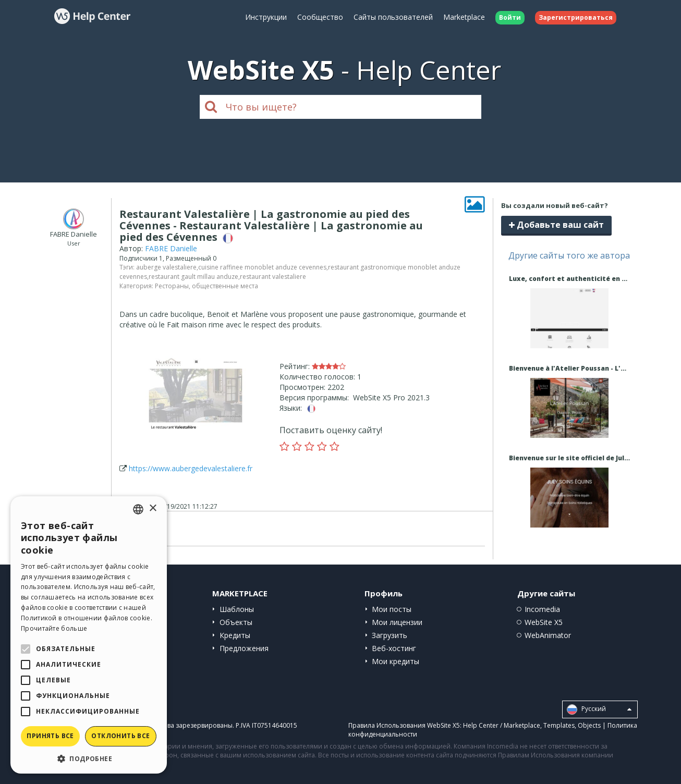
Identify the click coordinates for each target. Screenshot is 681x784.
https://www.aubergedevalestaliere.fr (191, 468)
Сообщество (320, 17)
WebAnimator (548, 635)
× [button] (153, 509)
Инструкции (266, 17)
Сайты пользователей (393, 17)
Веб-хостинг (394, 648)
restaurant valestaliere (273, 277)
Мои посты (392, 609)
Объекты (236, 622)
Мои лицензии (397, 622)
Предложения (244, 648)
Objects (589, 725)
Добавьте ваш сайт (556, 225)
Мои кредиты (396, 661)
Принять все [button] (50, 736)
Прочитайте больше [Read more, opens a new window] (54, 628)
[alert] (89, 635)
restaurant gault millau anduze (193, 277)
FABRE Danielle (171, 248)
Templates (559, 725)
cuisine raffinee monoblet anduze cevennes (262, 267)
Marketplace (464, 17)
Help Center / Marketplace (502, 725)
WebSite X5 (544, 622)
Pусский (599, 709)
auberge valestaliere (166, 267)
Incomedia (542, 609)
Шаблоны (237, 609)
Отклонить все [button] (120, 736)
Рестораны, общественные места (206, 286)
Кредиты (235, 635)
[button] (89, 758)
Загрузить (390, 635)
